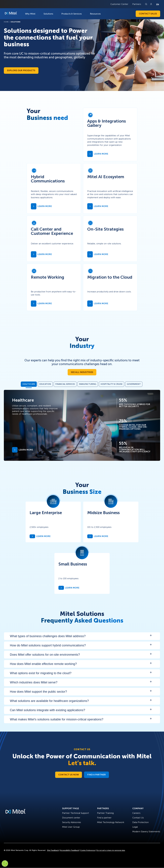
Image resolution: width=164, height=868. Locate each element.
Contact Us (138, 818)
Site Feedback (53, 850)
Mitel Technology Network (111, 822)
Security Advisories (72, 822)
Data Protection (140, 822)
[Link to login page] (151, 4)
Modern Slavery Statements (146, 832)
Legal (135, 827)
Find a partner (104, 818)
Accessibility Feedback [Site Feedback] (70, 850)
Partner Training (105, 813)
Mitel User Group (71, 827)
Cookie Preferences (88, 850)
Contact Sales (148, 14)
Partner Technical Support (76, 813)
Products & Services (72, 14)
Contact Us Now (69, 775)
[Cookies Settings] (5, 864)
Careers (136, 813)
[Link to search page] (146, 4)
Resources (95, 14)
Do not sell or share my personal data (111, 850)
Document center (71, 818)
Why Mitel (30, 14)
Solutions (48, 14)
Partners (137, 4)
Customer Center (119, 4)
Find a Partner (96, 775)
